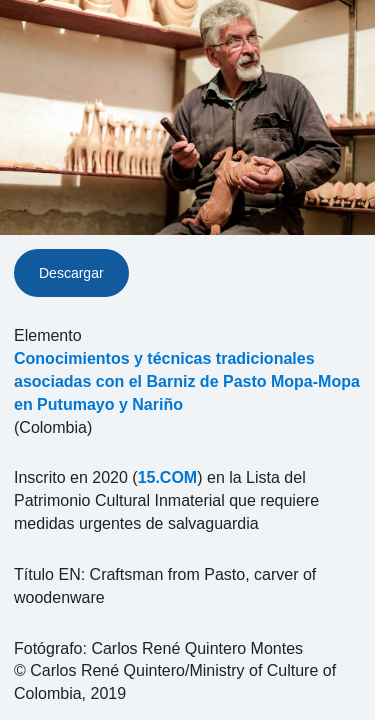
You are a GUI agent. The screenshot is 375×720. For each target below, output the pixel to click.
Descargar (71, 273)
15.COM (168, 477)
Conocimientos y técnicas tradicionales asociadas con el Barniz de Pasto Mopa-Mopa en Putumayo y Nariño (187, 381)
